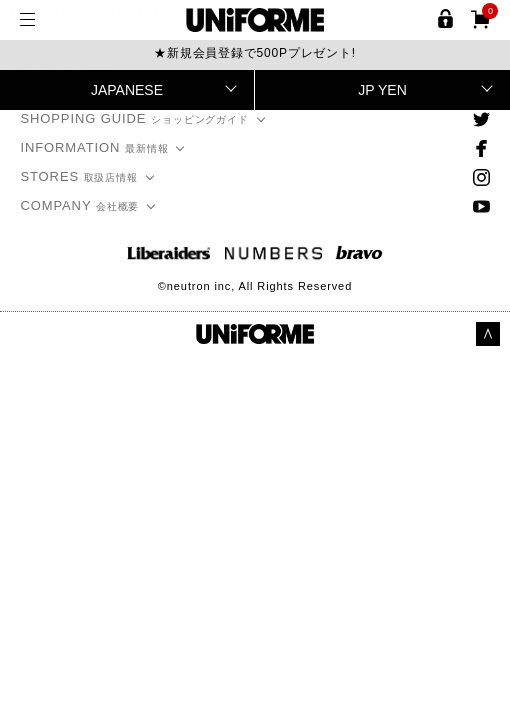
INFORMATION (94, 147)
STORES (79, 176)
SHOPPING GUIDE (134, 118)
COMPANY (79, 205)
